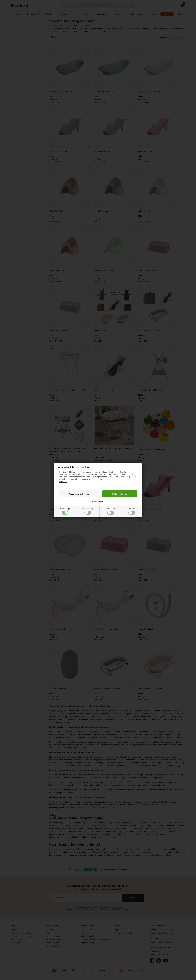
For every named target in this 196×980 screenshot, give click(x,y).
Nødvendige (65, 511)
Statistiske (132, 511)
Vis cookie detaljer (98, 502)
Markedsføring (88, 511)
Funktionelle (110, 511)
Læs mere (63, 482)
